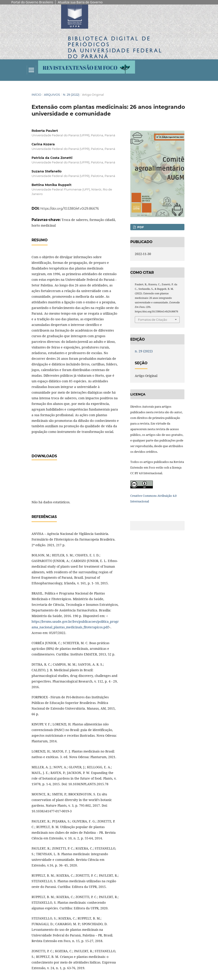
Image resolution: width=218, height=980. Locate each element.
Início (36, 95)
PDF (140, 227)
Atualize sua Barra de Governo (80, 2)
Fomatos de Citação (153, 320)
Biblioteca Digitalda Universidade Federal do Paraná (115, 47)
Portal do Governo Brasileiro (32, 2)
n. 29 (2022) (71, 95)
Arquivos (52, 95)
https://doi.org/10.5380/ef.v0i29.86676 (70, 209)
